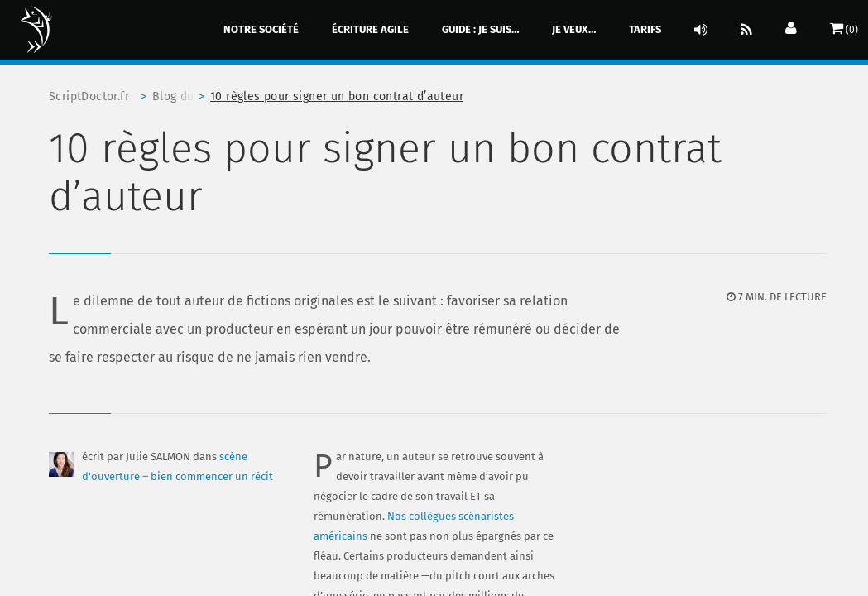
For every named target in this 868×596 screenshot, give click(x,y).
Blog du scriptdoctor (181, 96)
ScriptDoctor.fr (89, 96)
